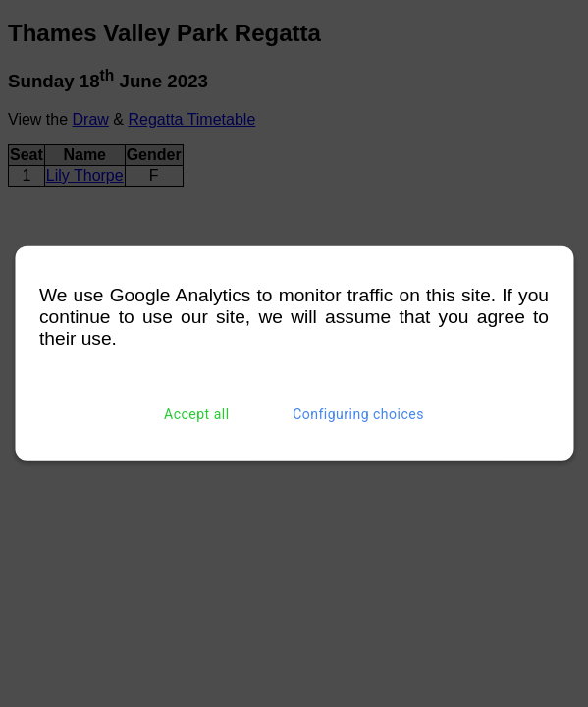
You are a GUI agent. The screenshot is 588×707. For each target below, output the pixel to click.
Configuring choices (358, 414)
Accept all (197, 414)
